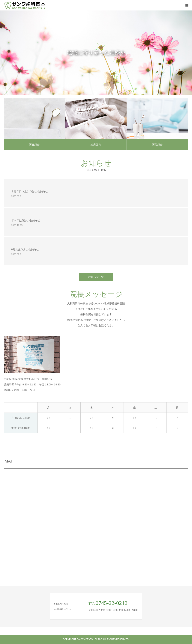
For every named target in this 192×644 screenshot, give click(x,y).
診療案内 (96, 145)
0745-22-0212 (112, 603)
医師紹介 (34, 145)
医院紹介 (157, 145)
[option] (96, 53)
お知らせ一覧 (96, 277)
